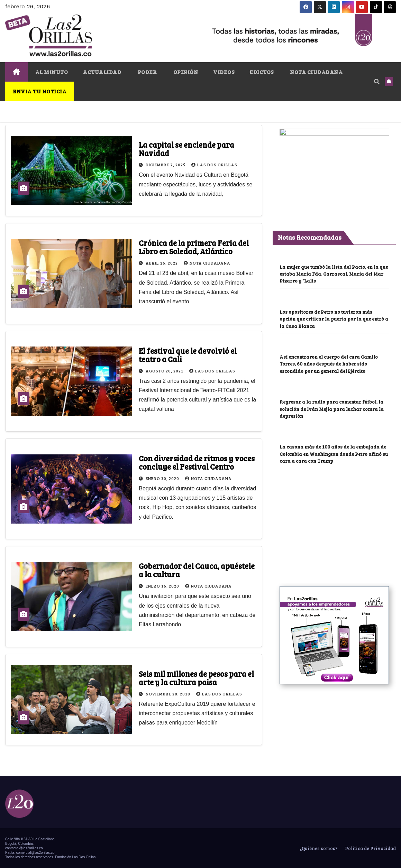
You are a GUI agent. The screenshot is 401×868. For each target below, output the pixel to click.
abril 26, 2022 (162, 263)
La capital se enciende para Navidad (186, 149)
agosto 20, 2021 (165, 371)
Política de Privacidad (370, 848)
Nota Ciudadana (207, 263)
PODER (147, 72)
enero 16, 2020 (163, 586)
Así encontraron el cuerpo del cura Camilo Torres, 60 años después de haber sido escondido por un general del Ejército (329, 382)
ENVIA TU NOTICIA (40, 91)
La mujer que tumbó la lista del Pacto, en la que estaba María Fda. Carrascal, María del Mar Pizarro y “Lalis (334, 292)
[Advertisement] (331, 542)
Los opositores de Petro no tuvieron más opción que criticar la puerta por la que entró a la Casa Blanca (334, 337)
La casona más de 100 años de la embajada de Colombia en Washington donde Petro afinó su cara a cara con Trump (334, 472)
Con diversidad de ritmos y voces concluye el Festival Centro (197, 462)
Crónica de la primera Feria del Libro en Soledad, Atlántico (194, 247)
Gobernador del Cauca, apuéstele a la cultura (197, 570)
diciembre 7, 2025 (166, 165)
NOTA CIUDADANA (316, 72)
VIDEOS (224, 72)
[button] (377, 81)
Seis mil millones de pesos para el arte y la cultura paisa (196, 678)
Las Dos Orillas (214, 165)
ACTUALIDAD (102, 72)
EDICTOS (262, 72)
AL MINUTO (52, 72)
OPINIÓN (185, 72)
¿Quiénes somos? (318, 848)
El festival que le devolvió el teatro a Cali (188, 355)
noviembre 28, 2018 (168, 694)
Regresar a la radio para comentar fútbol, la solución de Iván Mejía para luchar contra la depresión (332, 427)
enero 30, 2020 (163, 478)
